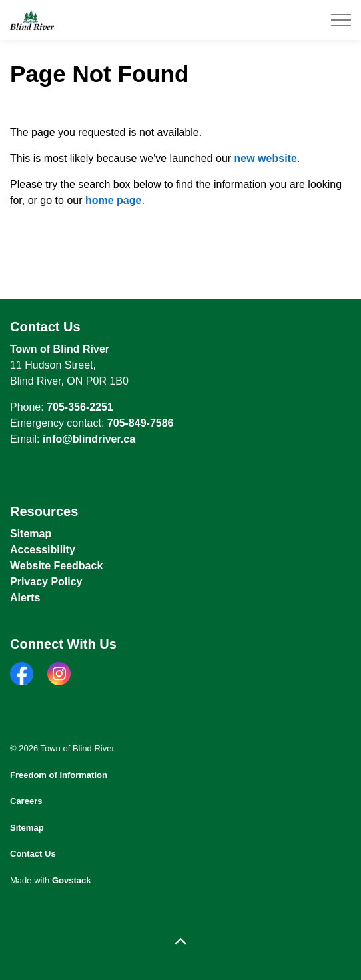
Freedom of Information (59, 775)
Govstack (72, 880)
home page (113, 200)
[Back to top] (180, 942)
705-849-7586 (141, 423)
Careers (26, 801)
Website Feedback (56, 566)
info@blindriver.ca (89, 439)
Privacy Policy (46, 582)
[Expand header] (341, 20)
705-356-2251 (80, 407)
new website (266, 158)
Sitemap (31, 534)
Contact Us (33, 854)
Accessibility (43, 550)
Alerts (25, 598)
